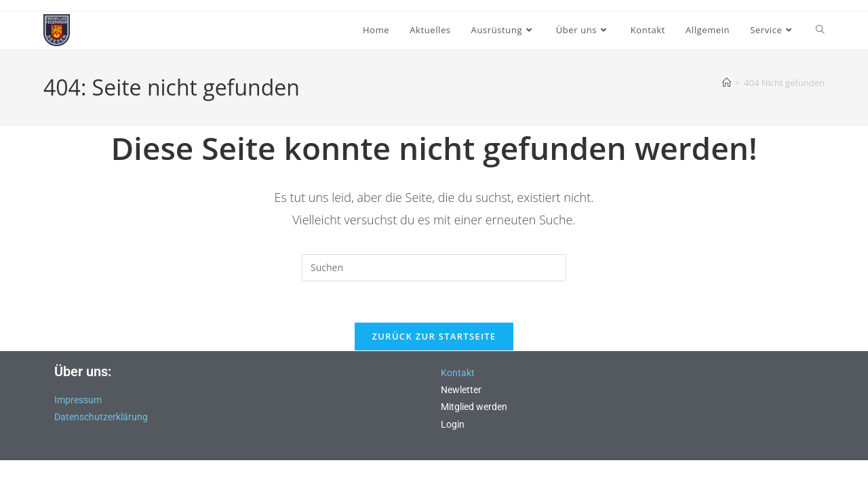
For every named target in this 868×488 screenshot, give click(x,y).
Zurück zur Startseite (434, 336)
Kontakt (458, 373)
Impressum (78, 400)
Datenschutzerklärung (101, 417)
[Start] (727, 83)
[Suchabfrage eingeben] (434, 268)
